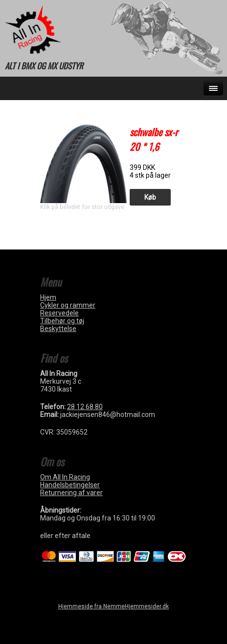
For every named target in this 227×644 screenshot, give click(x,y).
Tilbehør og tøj (62, 321)
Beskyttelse (58, 329)
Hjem (48, 297)
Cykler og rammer (68, 305)
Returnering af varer (71, 493)
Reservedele (59, 313)
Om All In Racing (65, 477)
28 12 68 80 (85, 407)
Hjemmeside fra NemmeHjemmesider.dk (113, 606)
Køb (150, 197)
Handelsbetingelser (70, 485)
